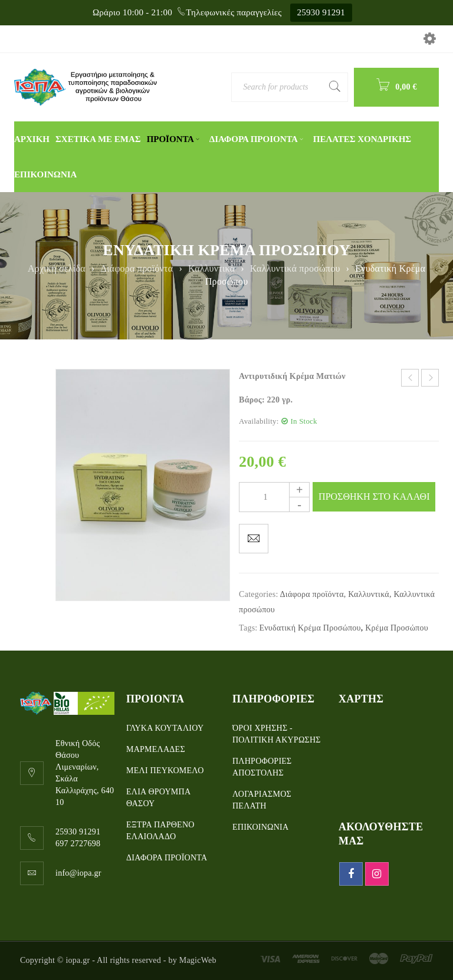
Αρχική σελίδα (57, 268)
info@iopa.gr (78, 873)
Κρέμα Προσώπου (397, 628)
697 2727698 (78, 844)
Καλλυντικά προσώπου (295, 268)
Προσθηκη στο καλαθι (374, 496)
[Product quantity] (274, 497)
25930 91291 (321, 12)
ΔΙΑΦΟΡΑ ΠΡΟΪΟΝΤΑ (167, 858)
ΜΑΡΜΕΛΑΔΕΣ (156, 749)
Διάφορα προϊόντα (137, 268)
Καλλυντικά (211, 268)
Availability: (259, 421)
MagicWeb (198, 960)
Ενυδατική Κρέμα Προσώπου (310, 628)
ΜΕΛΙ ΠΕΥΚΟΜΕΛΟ (165, 771)
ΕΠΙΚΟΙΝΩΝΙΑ (260, 827)
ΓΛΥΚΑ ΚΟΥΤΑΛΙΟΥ (165, 728)
